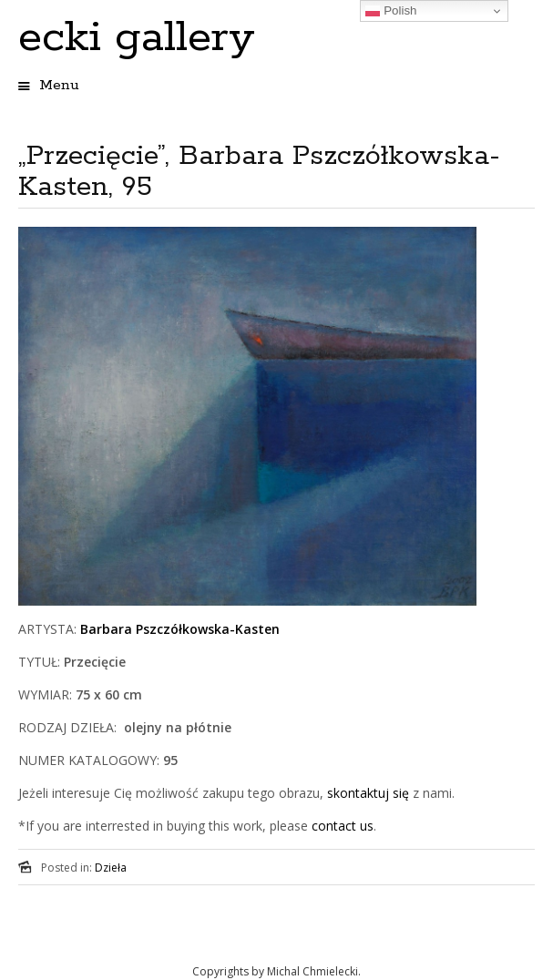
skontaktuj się (366, 793)
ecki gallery (137, 38)
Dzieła (111, 868)
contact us (343, 826)
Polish (391, 11)
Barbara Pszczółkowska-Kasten (180, 629)
